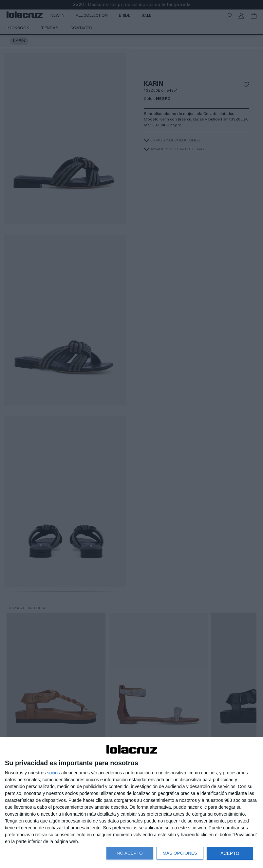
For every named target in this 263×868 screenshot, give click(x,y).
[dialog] (131, 803)
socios (53, 773)
